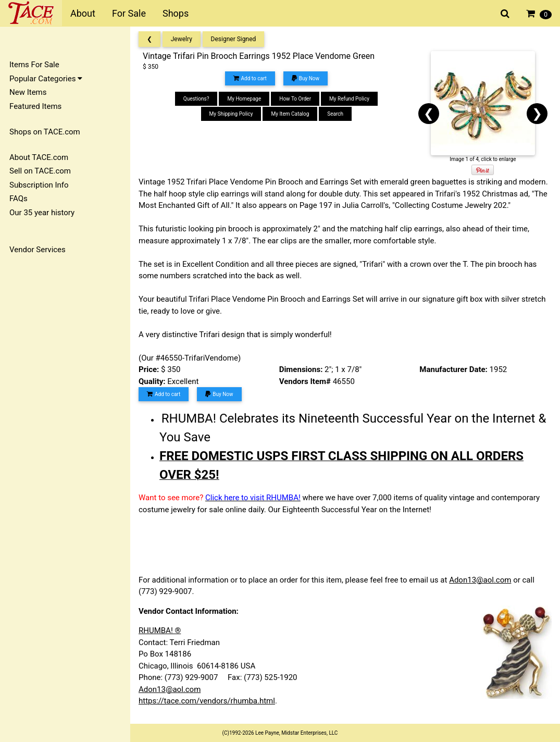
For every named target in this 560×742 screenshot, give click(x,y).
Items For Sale (34, 65)
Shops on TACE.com (45, 132)
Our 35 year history (42, 213)
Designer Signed (234, 39)
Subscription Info (39, 185)
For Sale (129, 13)
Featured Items (35, 106)
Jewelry (182, 39)
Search (335, 114)
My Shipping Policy (231, 114)
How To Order (295, 99)
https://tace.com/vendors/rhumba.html (207, 701)
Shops (176, 13)
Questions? (196, 99)
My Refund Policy (349, 99)
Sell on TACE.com (40, 171)
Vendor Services (38, 250)
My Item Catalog (290, 114)
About (83, 13)
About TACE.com (39, 157)
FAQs (18, 199)
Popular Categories (46, 79)
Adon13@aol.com (480, 580)
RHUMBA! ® (160, 630)
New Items (28, 92)
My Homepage (244, 99)
